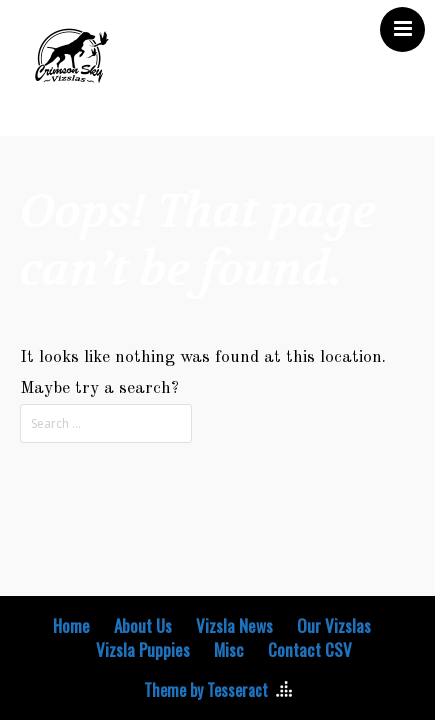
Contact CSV (310, 650)
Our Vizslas (334, 626)
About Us (143, 626)
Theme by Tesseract (206, 690)
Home (71, 626)
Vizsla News (234, 626)
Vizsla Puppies (143, 650)
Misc (229, 650)
